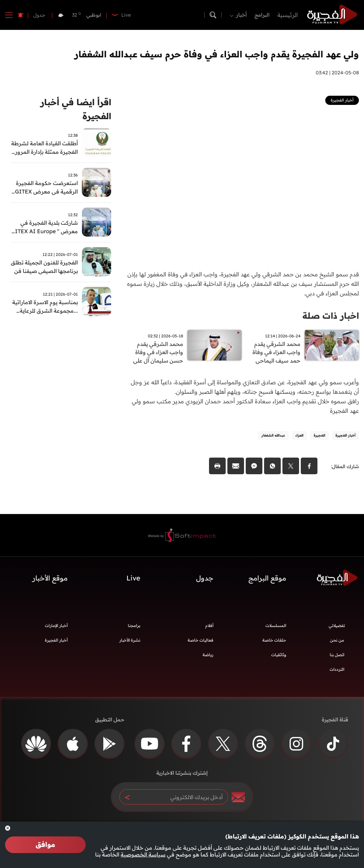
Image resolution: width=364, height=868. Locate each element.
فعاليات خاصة (201, 642)
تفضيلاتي (337, 627)
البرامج (262, 15)
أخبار (241, 15)
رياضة (208, 656)
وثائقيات (279, 656)
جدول (39, 15)
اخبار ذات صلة (330, 316)
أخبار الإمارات (56, 627)
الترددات (337, 671)
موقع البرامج (267, 580)
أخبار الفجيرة (56, 642)
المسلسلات (276, 627)
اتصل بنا (337, 656)
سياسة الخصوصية (143, 854)
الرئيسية (288, 15)
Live (133, 580)
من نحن (337, 642)
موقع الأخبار (50, 580)
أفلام (209, 627)
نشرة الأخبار (130, 642)
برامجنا (134, 627)
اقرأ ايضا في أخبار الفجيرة (74, 110)
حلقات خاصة (274, 642)
